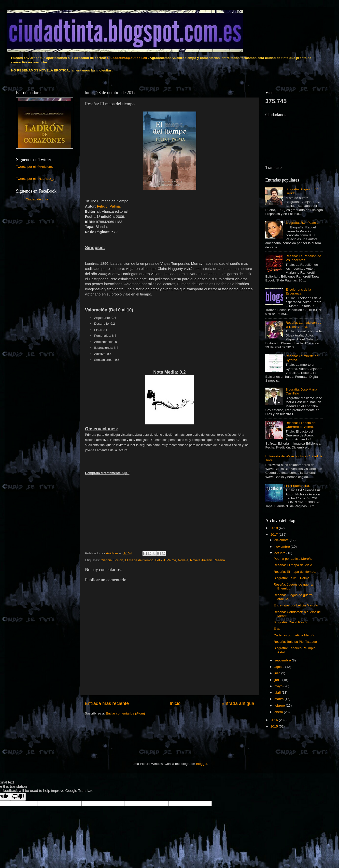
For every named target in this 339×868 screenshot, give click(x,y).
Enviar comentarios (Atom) (126, 713)
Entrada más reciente (107, 703)
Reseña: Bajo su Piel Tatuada (295, 642)
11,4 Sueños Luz (298, 486)
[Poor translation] (18, 797)
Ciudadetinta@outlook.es (127, 58)
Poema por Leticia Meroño (293, 559)
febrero (280, 706)
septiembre (283, 660)
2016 (275, 720)
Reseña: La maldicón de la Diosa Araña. (303, 325)
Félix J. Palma (166, 560)
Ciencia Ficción (112, 560)
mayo (279, 686)
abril (278, 693)
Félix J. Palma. (109, 206)
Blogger (202, 764)
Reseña (219, 560)
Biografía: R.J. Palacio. (302, 223)
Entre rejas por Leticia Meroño (296, 605)
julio (278, 673)
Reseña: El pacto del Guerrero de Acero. (301, 425)
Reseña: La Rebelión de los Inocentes (303, 258)
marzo (279, 699)
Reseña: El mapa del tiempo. (295, 572)
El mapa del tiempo (139, 560)
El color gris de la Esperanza (298, 291)
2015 (275, 726)
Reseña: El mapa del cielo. (293, 565)
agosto (280, 667)
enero (279, 712)
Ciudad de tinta (37, 199)
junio (278, 680)
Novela (183, 560)
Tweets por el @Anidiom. (34, 167)
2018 (275, 528)
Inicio (175, 703)
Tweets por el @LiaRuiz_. (35, 179)
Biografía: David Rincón (291, 622)
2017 (275, 535)
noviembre (283, 547)
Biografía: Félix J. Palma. (292, 578)
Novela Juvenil (201, 560)
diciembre (282, 540)
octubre (280, 553)
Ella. (277, 629)
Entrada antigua (238, 703)
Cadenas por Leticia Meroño (295, 635)
